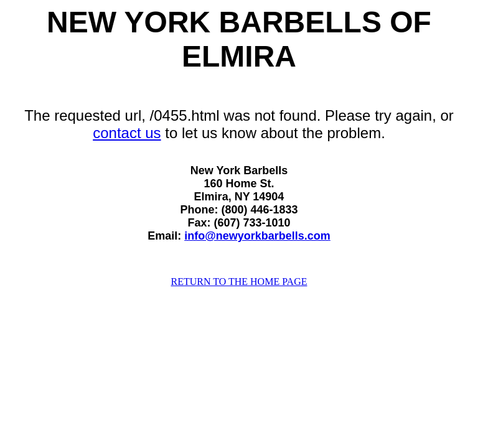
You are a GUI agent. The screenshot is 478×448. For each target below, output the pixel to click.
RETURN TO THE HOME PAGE (239, 282)
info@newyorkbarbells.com (257, 236)
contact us (127, 133)
